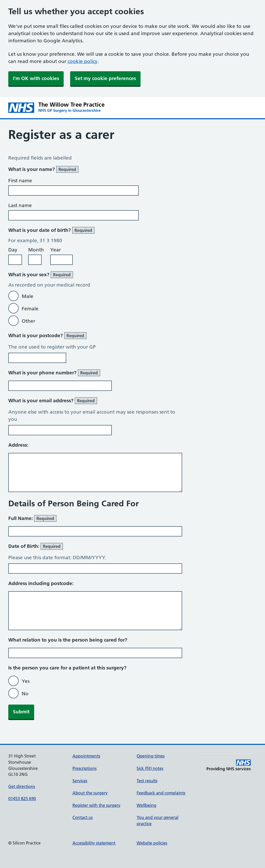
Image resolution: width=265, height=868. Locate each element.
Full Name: (32, 518)
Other (28, 321)
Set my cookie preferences (105, 78)
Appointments (86, 756)
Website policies (152, 843)
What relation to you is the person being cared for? (68, 640)
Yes (26, 681)
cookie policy (83, 61)
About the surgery (90, 793)
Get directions (22, 786)
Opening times (151, 756)
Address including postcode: (41, 583)
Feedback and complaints (161, 793)
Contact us (83, 817)
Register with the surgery (96, 805)
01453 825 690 (22, 799)
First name (20, 181)
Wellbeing (146, 805)
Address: (18, 445)
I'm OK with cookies (36, 78)
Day (13, 250)
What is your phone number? (54, 373)
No (25, 694)
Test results (147, 781)
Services (80, 781)
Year (56, 250)
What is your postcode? (47, 336)
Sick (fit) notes (150, 768)
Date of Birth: (36, 546)
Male (28, 296)
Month (36, 250)
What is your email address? (53, 401)
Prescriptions (84, 768)
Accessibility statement (94, 843)
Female (30, 309)
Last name (20, 205)
